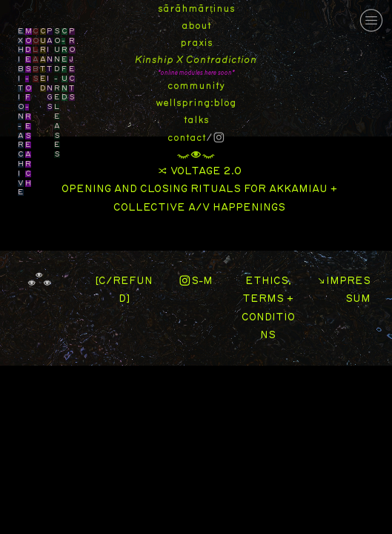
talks (196, 120)
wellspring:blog (196, 103)
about (196, 26)
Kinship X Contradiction (196, 60)
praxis (196, 43)
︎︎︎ (196, 155)
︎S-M (196, 281)
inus (224, 9)
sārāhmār (184, 9)
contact (187, 138)
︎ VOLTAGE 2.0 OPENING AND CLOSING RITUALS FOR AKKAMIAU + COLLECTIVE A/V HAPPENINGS (199, 189)
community (196, 86)
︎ (371, 20)
